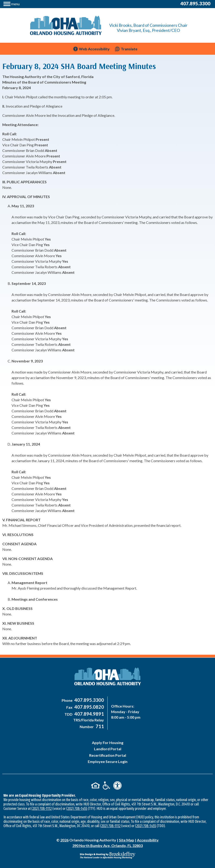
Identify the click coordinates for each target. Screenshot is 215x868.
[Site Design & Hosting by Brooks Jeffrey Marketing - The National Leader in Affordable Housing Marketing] (107, 855)
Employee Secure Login (108, 761)
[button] (12, 3)
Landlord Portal (108, 749)
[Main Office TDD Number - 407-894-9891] (89, 714)
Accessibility (148, 840)
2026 (64, 840)
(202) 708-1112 (42, 809)
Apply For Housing (108, 743)
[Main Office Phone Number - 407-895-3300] (89, 700)
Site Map (127, 840)
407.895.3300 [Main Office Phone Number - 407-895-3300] (195, 3)
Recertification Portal (108, 755)
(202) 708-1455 (77, 809)
